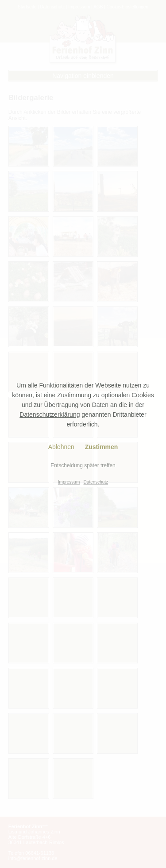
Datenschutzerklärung (50, 415)
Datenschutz (96, 482)
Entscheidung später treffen (83, 465)
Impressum (69, 482)
